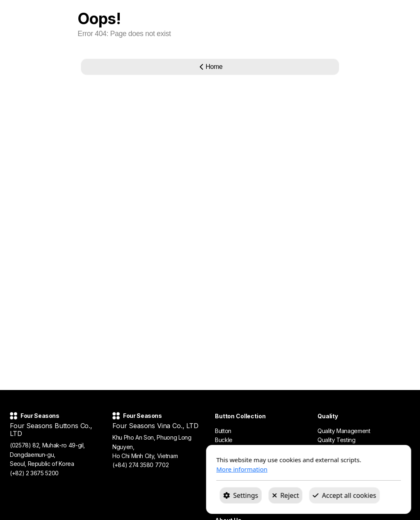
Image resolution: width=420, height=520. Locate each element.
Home (210, 67)
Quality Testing (337, 440)
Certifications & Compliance (353, 449)
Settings (142, 495)
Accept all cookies (246, 495)
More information (143, 469)
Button (223, 431)
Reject (187, 495)
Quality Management (344, 431)
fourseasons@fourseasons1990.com (57, 482)
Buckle (224, 440)
